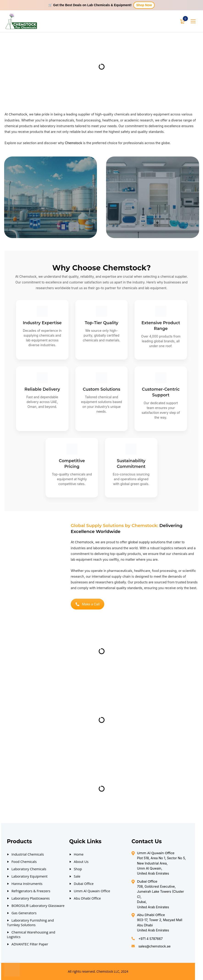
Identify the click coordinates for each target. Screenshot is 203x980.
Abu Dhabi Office (87, 898)
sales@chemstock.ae (154, 946)
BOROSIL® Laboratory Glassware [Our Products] (38, 906)
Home (79, 854)
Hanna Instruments (27, 884)
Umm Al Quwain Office (92, 891)
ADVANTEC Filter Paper (30, 944)
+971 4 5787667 (151, 939)
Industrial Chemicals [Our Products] (28, 854)
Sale (77, 876)
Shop (78, 869)
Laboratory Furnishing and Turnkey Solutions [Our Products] (30, 922)
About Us (81, 862)
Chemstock (74, 143)
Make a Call (88, 604)
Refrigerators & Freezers (31, 891)
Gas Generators (24, 913)
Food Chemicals (24, 862)
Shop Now (144, 5)
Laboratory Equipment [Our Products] (29, 876)
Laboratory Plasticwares (31, 898)
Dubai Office (84, 884)
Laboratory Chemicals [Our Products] (29, 869)
